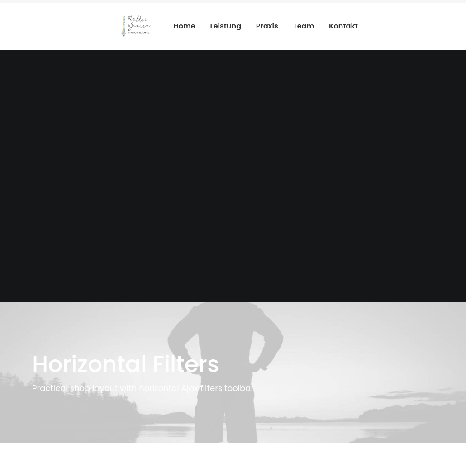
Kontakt (343, 26)
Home (184, 26)
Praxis (267, 26)
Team (303, 26)
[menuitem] (187, 26)
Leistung (226, 26)
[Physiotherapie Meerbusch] (136, 26)
